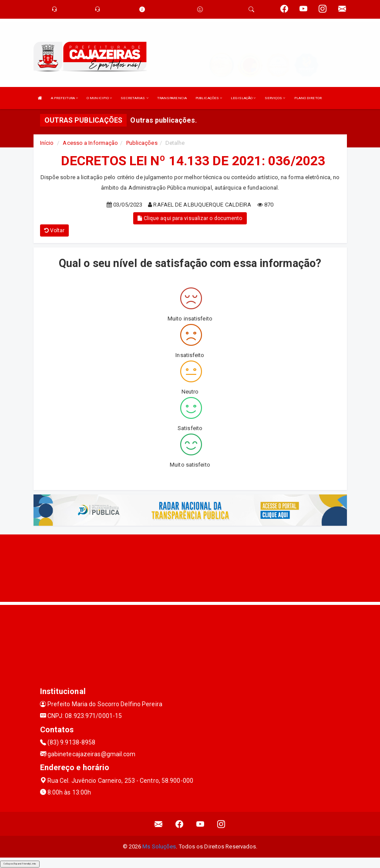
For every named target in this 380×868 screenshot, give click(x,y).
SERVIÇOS (275, 98)
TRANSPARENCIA (172, 98)
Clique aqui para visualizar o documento (190, 218)
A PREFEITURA (64, 98)
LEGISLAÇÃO (243, 98)
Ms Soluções (159, 846)
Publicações (142, 143)
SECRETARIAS (134, 98)
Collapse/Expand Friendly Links (20, 864)
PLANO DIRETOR (308, 98)
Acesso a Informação (90, 143)
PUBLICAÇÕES (209, 98)
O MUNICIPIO (99, 98)
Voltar (55, 230)
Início (47, 143)
